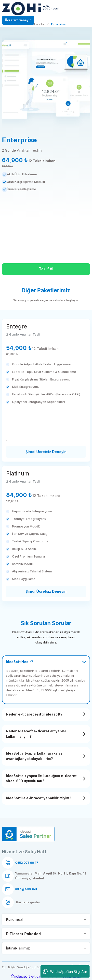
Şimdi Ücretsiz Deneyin (46, 452)
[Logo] (30, 9)
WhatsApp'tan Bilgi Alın (65, 971)
